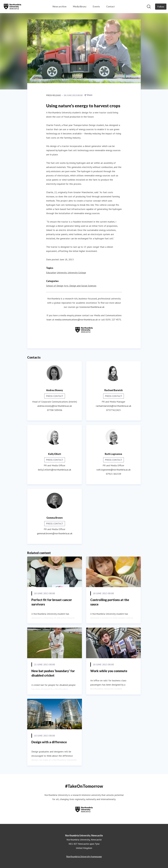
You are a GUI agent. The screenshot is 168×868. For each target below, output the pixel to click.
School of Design (55, 286)
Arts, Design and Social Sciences (80, 286)
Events (96, 6)
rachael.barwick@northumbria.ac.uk (114, 406)
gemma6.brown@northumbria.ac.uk (55, 533)
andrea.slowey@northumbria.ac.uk (55, 406)
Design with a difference (49, 742)
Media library (80, 6)
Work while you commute (109, 671)
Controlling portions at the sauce (110, 602)
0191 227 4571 (113, 320)
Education (51, 273)
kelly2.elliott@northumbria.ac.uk (55, 470)
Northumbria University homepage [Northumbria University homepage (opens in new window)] (84, 856)
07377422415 (113, 410)
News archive (59, 6)
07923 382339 (114, 474)
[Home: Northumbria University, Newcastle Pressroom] (12, 7)
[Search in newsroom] (149, 7)
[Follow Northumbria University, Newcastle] (161, 7)
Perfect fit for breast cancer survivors (52, 602)
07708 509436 (55, 410)
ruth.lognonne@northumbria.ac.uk (114, 470)
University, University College (71, 273)
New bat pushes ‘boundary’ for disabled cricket (53, 673)
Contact (110, 6)
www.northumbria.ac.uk (93, 307)
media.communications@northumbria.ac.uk (76, 320)
